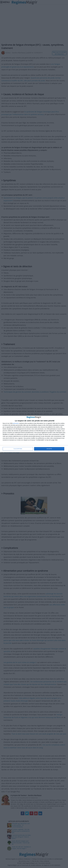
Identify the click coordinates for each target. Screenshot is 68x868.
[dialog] (34, 434)
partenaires (16, 423)
